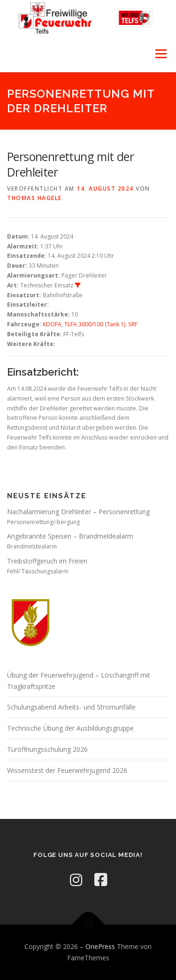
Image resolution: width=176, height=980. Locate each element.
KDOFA (52, 324)
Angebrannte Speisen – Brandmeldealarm (70, 536)
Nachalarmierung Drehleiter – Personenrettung (78, 512)
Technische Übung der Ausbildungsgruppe (70, 728)
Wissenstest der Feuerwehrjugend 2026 (67, 770)
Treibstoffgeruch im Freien (47, 561)
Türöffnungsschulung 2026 (47, 749)
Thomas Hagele (34, 198)
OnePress (100, 946)
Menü (160, 54)
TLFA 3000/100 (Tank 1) (95, 324)
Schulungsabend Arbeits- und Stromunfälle (71, 707)
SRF (133, 324)
